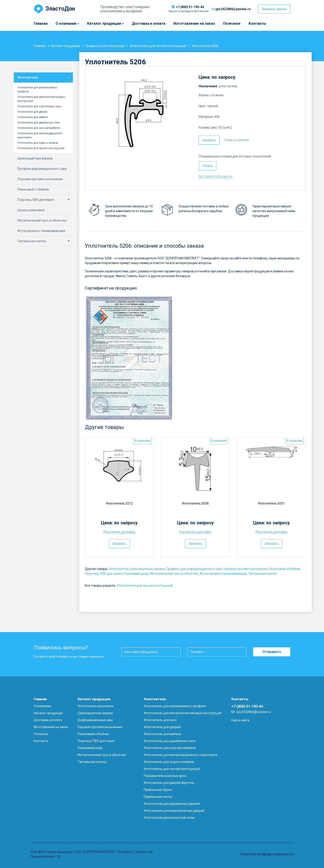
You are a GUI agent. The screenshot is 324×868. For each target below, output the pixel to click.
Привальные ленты (158, 797)
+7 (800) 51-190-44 (190, 7)
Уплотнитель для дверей (162, 727)
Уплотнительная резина (96, 706)
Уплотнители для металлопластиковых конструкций (41, 99)
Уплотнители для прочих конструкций (145, 585)
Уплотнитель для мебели (162, 734)
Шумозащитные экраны (147, 569)
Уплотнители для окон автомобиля (39, 128)
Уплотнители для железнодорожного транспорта (40, 135)
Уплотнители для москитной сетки (169, 818)
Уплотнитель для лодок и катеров (38, 143)
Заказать (209, 140)
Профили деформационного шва (42, 169)
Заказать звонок (274, 9)
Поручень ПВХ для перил (103, 574)
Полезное (232, 24)
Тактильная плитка (262, 574)
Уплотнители (118, 569)
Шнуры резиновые (31, 210)
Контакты (257, 24)
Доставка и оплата (149, 24)
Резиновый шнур (136, 574)
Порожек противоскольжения (245, 569)
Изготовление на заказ (194, 24)
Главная (41, 24)
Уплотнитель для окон (160, 720)
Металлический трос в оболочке (174, 574)
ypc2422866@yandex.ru (233, 9)
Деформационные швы (95, 720)
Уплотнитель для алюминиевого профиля (175, 706)
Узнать (208, 166)
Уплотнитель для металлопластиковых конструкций (182, 713)
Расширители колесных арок (165, 776)
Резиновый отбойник (285, 569)
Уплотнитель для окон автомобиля (170, 748)
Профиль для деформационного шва (194, 569)
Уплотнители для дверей (32, 112)
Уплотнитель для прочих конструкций (172, 769)
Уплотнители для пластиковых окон (39, 106)
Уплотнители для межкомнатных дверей (174, 811)
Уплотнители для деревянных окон (39, 123)
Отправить (272, 652)
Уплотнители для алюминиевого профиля (37, 90)
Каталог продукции (89, 24)
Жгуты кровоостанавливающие (223, 574)
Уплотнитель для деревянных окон (170, 741)
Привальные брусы (158, 790)
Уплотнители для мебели (33, 117)
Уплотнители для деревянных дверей (172, 804)
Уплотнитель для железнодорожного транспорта (180, 755)
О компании (58, 24)
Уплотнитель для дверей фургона (169, 783)
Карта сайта (240, 720)
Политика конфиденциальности (267, 854)
